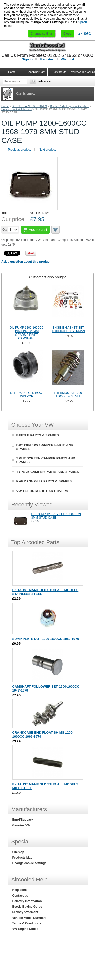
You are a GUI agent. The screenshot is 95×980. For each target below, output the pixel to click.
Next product (50, 150)
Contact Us (59, 72)
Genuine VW (21, 825)
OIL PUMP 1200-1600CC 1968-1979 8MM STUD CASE (56, 516)
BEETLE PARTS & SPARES (29, 106)
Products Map (22, 858)
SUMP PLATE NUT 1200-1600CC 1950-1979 (46, 639)
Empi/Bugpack (23, 820)
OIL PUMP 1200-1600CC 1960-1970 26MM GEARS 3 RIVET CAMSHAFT (27, 333)
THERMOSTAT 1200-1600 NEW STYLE (69, 395)
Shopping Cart (35, 72)
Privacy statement (25, 912)
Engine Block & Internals (16, 109)
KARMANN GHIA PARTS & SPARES (44, 481)
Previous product (17, 150)
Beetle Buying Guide (27, 907)
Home (5, 106)
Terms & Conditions (27, 923)
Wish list (68, 59)
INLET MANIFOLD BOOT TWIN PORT (27, 395)
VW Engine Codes (25, 929)
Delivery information (27, 901)
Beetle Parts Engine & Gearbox (70, 106)
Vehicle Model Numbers (30, 918)
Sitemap (18, 852)
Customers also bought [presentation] (47, 277)
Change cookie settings (30, 863)
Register (47, 59)
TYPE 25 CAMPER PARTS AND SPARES (48, 472)
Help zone (20, 890)
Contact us (20, 896)
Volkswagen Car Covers (83, 72)
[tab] (48, 277)
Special (83, 22)
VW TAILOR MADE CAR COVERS (42, 491)
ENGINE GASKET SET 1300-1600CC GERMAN (68, 329)
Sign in (27, 59)
